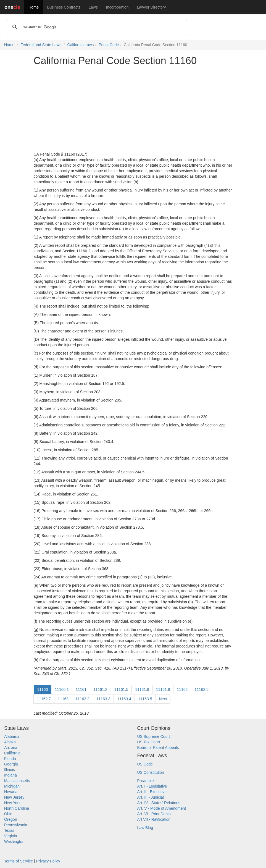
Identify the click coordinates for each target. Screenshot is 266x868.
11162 (182, 689)
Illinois (10, 770)
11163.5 (145, 699)
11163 (63, 699)
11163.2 (82, 699)
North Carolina (17, 808)
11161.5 (121, 689)
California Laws (81, 45)
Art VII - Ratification (154, 819)
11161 (81, 689)
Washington (14, 841)
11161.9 (163, 689)
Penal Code (109, 45)
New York (12, 803)
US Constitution (151, 772)
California (12, 753)
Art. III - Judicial (151, 797)
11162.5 (202, 689)
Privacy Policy (48, 861)
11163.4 (124, 699)
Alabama (12, 736)
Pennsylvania (16, 825)
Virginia (10, 836)
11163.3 (103, 699)
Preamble (146, 781)
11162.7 (44, 699)
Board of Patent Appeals (158, 748)
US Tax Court (149, 742)
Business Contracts (64, 7)
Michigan (12, 786)
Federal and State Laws (41, 45)
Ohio (8, 814)
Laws (93, 7)
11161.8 (142, 689)
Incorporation (117, 7)
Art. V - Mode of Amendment (162, 808)
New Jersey (14, 797)
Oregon (11, 819)
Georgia (11, 764)
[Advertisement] (133, 109)
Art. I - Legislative (152, 786)
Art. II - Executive (152, 792)
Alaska (10, 742)
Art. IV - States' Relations (159, 803)
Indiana (10, 775)
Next (163, 699)
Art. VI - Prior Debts (154, 814)
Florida (10, 759)
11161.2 (100, 689)
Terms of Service (19, 861)
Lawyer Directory (151, 7)
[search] (96, 27)
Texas (9, 830)
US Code (145, 764)
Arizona (11, 748)
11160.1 (62, 689)
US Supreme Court (154, 736)
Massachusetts (17, 781)
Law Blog (145, 828)
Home (34, 7)
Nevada (11, 792)
